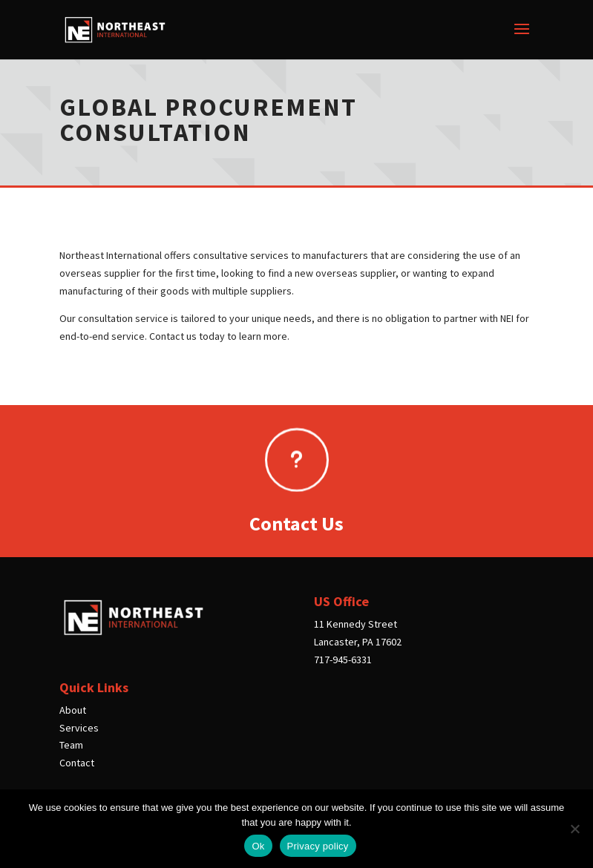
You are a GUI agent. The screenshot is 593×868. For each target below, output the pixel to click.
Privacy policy (318, 846)
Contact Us (296, 523)
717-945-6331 (343, 660)
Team (71, 745)
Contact (77, 763)
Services (79, 728)
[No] (574, 829)
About (73, 710)
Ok (258, 846)
